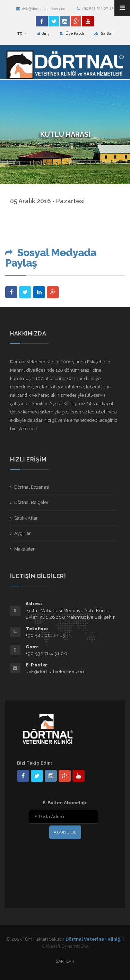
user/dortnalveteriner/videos (79, 776)
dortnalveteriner (51, 776)
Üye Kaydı (72, 34)
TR (22, 34)
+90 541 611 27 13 (95, 9)
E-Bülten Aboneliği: (65, 803)
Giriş (43, 34)
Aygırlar (23, 533)
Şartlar (103, 34)
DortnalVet (37, 776)
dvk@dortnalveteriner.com (41, 9)
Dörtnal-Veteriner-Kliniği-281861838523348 (23, 776)
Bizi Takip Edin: (34, 763)
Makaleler (24, 549)
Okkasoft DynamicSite (65, 946)
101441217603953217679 (65, 776)
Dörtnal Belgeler (31, 502)
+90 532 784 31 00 (46, 653)
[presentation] (62, 855)
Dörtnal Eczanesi (32, 487)
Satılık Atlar (26, 518)
